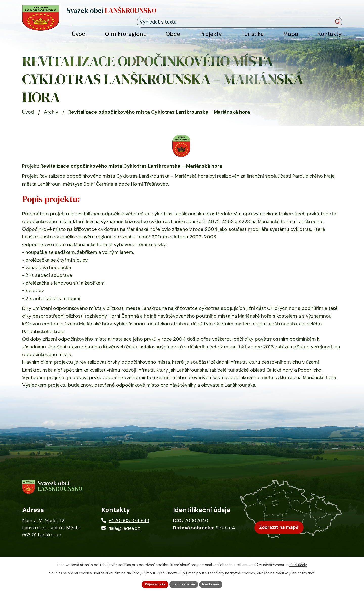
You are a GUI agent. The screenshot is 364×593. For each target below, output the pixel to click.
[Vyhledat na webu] (339, 15)
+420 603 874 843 (129, 529)
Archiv (51, 118)
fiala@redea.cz (124, 537)
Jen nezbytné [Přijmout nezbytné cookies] (184, 584)
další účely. (298, 564)
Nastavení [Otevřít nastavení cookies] (214, 584)
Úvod (28, 118)
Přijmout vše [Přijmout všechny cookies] (152, 584)
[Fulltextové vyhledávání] (319, 15)
